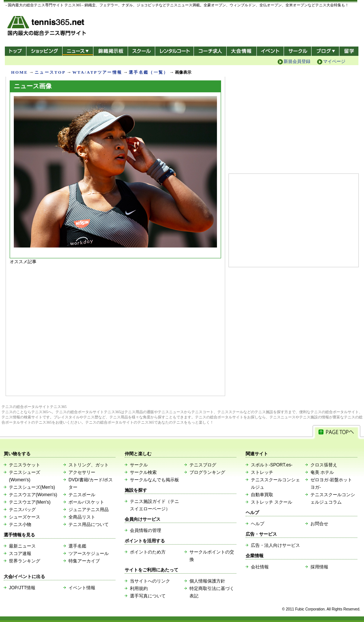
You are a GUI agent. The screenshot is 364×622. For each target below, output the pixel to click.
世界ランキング (25, 561)
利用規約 (139, 588)
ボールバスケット (86, 502)
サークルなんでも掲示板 (154, 480)
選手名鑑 (77, 546)
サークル (298, 51)
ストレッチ (262, 472)
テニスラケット (25, 465)
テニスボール (82, 495)
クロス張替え (324, 465)
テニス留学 (349, 51)
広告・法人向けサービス (275, 545)
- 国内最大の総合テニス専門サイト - (47, 27)
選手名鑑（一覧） (149, 72)
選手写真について (148, 596)
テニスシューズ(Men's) (32, 487)
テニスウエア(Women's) (33, 495)
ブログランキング (207, 472)
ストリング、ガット (89, 465)
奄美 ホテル (322, 472)
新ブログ (325, 51)
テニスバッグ (22, 510)
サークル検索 (143, 472)
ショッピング (44, 51)
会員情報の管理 (146, 530)
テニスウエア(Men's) (30, 502)
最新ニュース (22, 546)
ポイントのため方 (148, 552)
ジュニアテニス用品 (89, 510)
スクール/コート (141, 51)
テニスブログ (203, 465)
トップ (15, 51)
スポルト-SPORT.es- (272, 465)
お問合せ (319, 524)
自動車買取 (262, 495)
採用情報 (319, 567)
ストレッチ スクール (272, 502)
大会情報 (242, 51)
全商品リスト (82, 517)
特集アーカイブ (84, 561)
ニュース (78, 51)
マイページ (334, 61)
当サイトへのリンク (150, 581)
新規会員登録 (297, 61)
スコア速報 (20, 554)
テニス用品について (89, 524)
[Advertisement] (115, 328)
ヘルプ (258, 524)
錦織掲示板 (110, 51)
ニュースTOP (50, 72)
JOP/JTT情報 (22, 588)
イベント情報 (82, 588)
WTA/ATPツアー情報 (97, 72)
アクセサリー (82, 472)
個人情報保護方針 (207, 581)
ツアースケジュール (89, 554)
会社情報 (260, 567)
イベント (270, 51)
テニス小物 (20, 524)
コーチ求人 (211, 51)
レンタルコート (175, 51)
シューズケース (25, 517)
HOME (20, 72)
